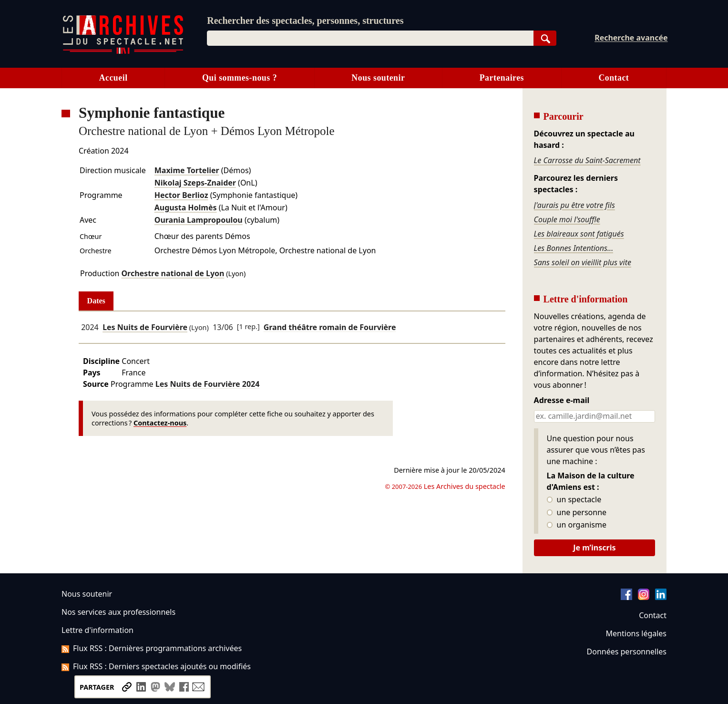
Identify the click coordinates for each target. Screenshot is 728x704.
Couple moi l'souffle (567, 219)
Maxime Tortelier (187, 170)
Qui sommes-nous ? (240, 78)
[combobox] (370, 38)
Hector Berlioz (181, 195)
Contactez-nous (160, 423)
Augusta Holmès (186, 207)
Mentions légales (636, 633)
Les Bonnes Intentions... (574, 248)
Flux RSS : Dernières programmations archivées (152, 648)
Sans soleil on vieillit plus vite (583, 262)
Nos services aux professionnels (118, 612)
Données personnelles (627, 652)
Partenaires (502, 78)
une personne (577, 513)
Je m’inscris (594, 548)
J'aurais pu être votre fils (574, 205)
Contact (614, 78)
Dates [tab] (96, 301)
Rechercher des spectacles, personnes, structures (305, 21)
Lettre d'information (97, 630)
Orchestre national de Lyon (173, 273)
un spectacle (574, 500)
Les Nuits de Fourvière (145, 327)
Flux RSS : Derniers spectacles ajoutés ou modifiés (156, 666)
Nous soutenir (378, 78)
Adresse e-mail (562, 401)
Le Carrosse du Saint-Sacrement (587, 160)
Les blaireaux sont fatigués (579, 234)
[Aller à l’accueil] (123, 52)
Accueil (113, 78)
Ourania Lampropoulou (199, 220)
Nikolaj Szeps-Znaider (195, 183)
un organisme (577, 525)
